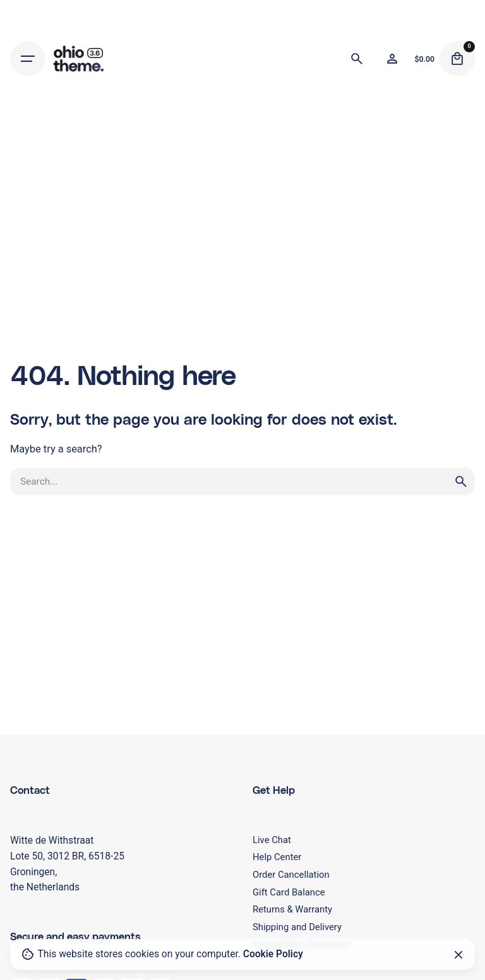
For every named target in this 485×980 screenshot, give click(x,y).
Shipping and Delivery (297, 927)
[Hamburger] (28, 59)
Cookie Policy (273, 954)
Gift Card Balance (289, 892)
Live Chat (272, 840)
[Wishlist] (392, 59)
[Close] (458, 955)
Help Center (277, 857)
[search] (461, 481)
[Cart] (457, 59)
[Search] (357, 59)
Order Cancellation (291, 875)
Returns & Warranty (292, 909)
